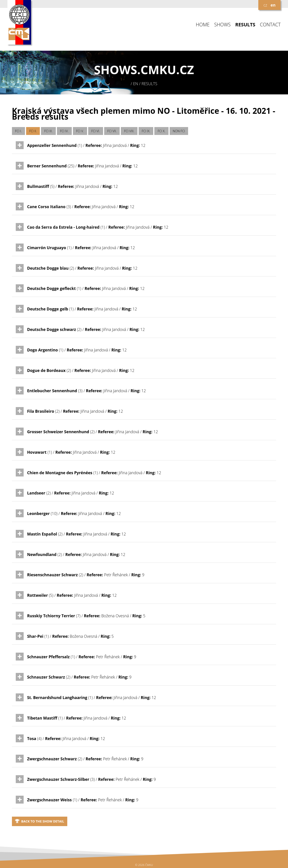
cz (265, 5)
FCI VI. (96, 131)
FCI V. (80, 131)
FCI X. (162, 131)
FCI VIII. (129, 131)
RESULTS (245, 25)
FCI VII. (112, 131)
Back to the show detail (40, 821)
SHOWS (222, 25)
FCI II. (33, 131)
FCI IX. (146, 131)
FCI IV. (64, 131)
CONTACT (270, 25)
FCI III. (48, 131)
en (273, 5)
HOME (203, 25)
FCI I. (18, 131)
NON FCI (179, 131)
